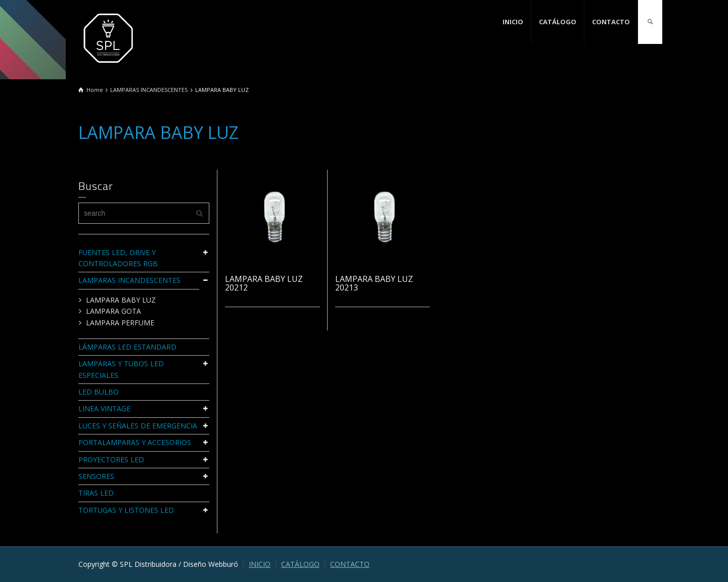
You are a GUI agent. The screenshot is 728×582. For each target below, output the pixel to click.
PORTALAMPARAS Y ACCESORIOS (135, 442)
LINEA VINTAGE (104, 408)
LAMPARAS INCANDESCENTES (129, 280)
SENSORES (96, 476)
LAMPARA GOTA (113, 311)
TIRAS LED (96, 493)
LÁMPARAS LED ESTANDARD (127, 347)
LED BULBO (99, 392)
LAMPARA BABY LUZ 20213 (374, 283)
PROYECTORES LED (111, 459)
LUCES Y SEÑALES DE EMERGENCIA (138, 426)
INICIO (513, 22)
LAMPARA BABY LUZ (121, 300)
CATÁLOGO (558, 22)
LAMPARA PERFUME (120, 323)
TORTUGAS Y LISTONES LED (126, 510)
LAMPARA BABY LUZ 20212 (264, 283)
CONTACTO (611, 22)
